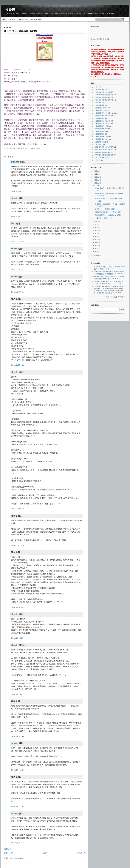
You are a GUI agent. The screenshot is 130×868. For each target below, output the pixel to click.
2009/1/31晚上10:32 (18, 545)
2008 (95, 183)
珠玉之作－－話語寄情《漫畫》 (105, 209)
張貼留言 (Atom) (16, 858)
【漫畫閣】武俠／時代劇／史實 (104, 113)
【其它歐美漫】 (99, 90)
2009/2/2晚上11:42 (17, 806)
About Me (12, 19)
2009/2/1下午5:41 (17, 694)
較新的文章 (8, 853)
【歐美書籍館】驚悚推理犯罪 (104, 155)
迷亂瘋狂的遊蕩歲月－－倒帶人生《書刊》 (109, 212)
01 (96, 252)
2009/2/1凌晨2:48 (17, 607)
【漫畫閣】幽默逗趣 (101, 118)
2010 (95, 177)
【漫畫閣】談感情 (35, 148)
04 (96, 243)
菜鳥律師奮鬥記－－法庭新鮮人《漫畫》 (108, 215)
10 (96, 225)
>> (124, 297)
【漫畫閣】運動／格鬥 (101, 129)
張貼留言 (8, 849)
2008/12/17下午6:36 (18, 242)
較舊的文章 (81, 853)
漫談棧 (10, 10)
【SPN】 (97, 160)
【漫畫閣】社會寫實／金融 (103, 116)
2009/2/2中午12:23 (17, 770)
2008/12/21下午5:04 (18, 292)
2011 (95, 174)
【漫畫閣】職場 (99, 134)
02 (96, 249)
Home (4, 19)
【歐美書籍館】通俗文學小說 (104, 150)
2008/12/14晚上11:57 (18, 216)
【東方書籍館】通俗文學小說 (104, 95)
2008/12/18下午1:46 (18, 270)
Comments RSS (36, 19)
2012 (95, 171)
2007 (95, 255)
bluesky (13, 148)
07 (96, 234)
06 (96, 237)
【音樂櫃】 (98, 103)
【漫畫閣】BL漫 (99, 142)
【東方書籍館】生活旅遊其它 (104, 92)
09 (96, 228)
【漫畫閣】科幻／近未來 (102, 121)
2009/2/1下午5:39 (17, 638)
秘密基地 (15, 162)
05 (96, 240)
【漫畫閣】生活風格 (101, 111)
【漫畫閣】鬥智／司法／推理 (104, 124)
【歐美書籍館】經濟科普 (102, 152)
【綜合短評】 (98, 144)
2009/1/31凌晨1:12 (17, 365)
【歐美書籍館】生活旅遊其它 (104, 147)
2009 (95, 180)
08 (96, 231)
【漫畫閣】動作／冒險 (101, 126)
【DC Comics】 (99, 157)
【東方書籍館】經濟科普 (102, 97)
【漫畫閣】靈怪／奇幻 (101, 139)
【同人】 (97, 87)
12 (96, 186)
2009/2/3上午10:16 (17, 843)
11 (96, 222)
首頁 (45, 853)
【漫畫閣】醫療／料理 (101, 137)
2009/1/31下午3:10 (17, 509)
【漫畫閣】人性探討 (101, 108)
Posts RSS (23, 19)
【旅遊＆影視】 (99, 105)
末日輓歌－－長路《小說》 (104, 218)
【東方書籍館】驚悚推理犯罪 (104, 100)
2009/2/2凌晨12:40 (17, 736)
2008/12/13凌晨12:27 (18, 191)
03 (96, 246)
